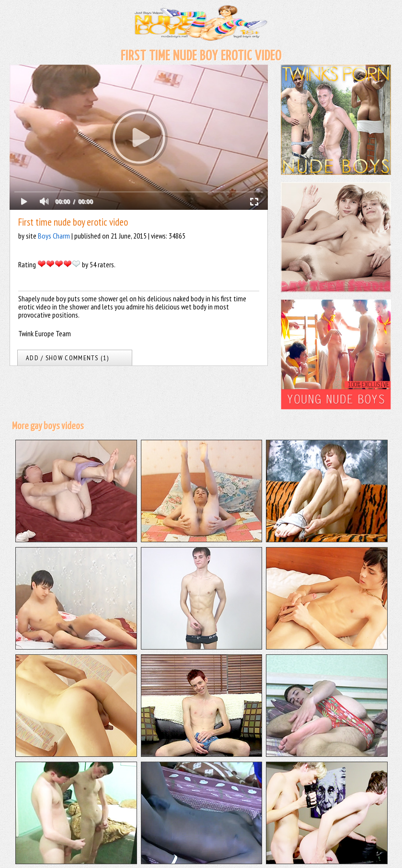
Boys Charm (54, 236)
